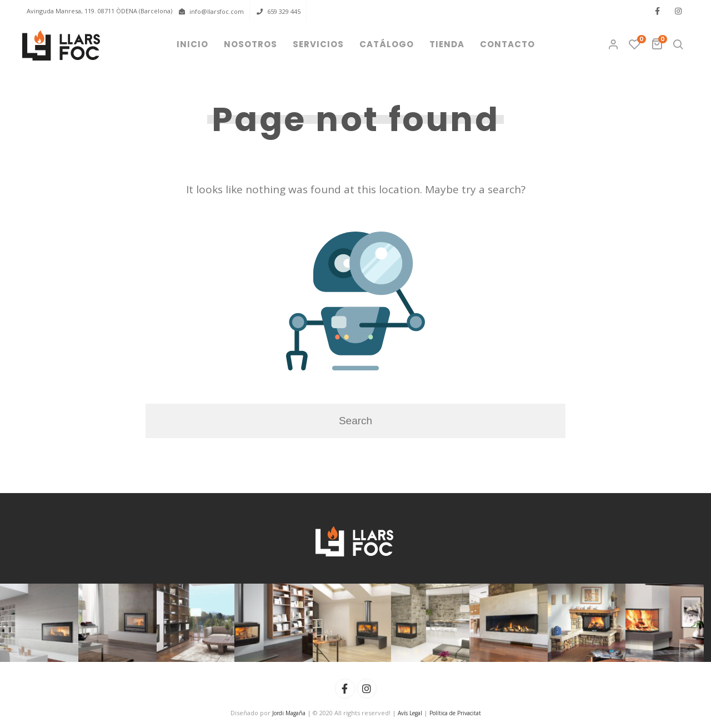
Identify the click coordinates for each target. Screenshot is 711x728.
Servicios (318, 44)
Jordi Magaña (289, 713)
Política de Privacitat (455, 713)
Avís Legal (410, 713)
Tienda (447, 44)
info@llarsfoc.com (217, 11)
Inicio (192, 44)
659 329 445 (284, 11)
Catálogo (387, 44)
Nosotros (251, 44)
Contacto (507, 44)
